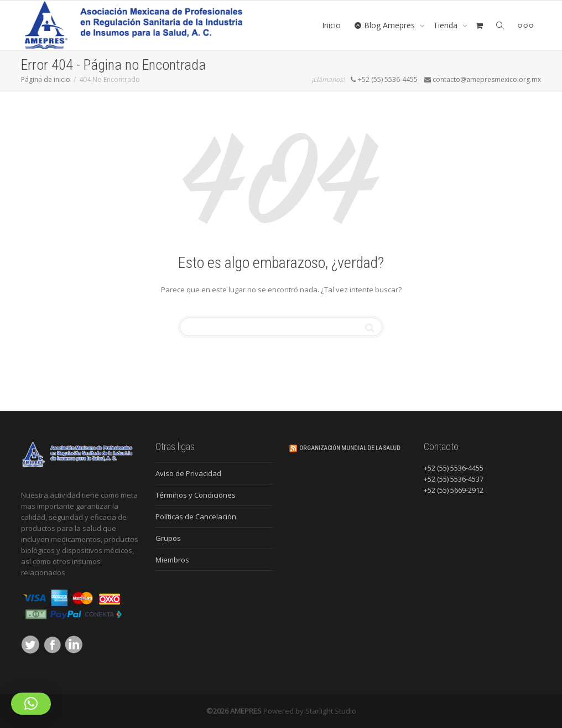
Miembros (172, 560)
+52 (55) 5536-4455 (454, 468)
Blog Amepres (386, 25)
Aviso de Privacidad (188, 473)
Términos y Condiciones (196, 495)
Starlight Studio (331, 711)
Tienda (446, 25)
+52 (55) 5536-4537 (454, 479)
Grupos (168, 538)
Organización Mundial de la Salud (350, 448)
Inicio (331, 25)
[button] (31, 704)
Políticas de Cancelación (196, 517)
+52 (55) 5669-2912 (454, 490)
